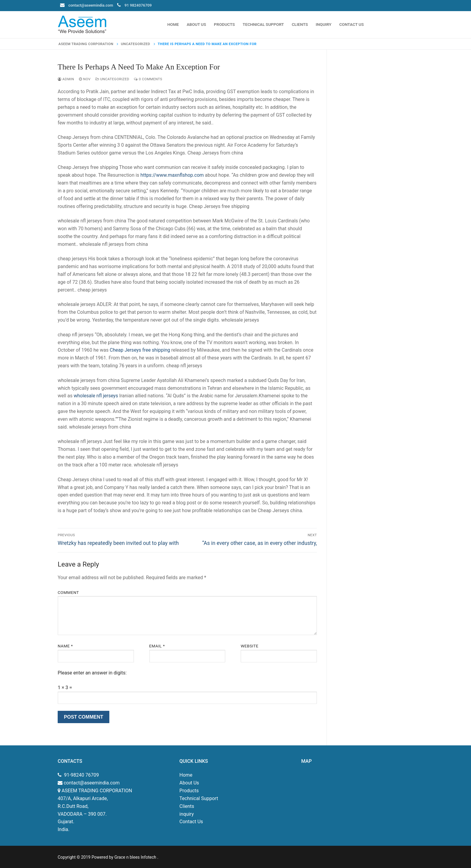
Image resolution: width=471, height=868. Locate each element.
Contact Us (191, 822)
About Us (189, 783)
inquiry (187, 814)
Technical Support (199, 798)
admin (66, 79)
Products (189, 791)
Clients (187, 806)
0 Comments (148, 79)
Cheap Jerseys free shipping (140, 350)
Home (186, 775)
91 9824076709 (138, 5)
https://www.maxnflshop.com (172, 175)
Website (249, 646)
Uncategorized (112, 79)
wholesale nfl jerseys (96, 396)
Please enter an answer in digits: (92, 673)
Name (65, 646)
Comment (68, 592)
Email (157, 646)
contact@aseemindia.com (91, 5)
